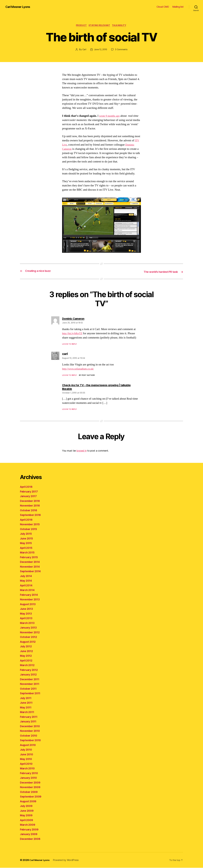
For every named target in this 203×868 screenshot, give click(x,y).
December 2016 (31, 501)
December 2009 (31, 783)
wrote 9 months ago (110, 116)
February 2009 (30, 830)
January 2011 (29, 722)
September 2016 (31, 515)
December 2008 (31, 839)
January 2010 (29, 778)
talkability (121, 26)
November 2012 (31, 633)
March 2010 (28, 769)
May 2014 (27, 581)
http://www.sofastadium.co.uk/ (80, 369)
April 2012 (27, 661)
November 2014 (31, 567)
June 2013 (27, 609)
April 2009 (27, 820)
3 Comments (122, 50)
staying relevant (100, 26)
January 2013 (29, 628)
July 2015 (27, 534)
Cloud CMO (163, 7)
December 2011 (31, 680)
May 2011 (26, 708)
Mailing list (178, 7)
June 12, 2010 (100, 50)
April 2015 (27, 548)
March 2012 (28, 665)
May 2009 (27, 816)
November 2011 (31, 684)
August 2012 (29, 642)
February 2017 (30, 492)
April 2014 (27, 586)
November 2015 (31, 525)
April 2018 (27, 487)
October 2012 (29, 637)
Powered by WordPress (67, 860)
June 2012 (27, 651)
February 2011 (30, 717)
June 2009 (27, 811)
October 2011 (29, 689)
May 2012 (27, 656)
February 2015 (30, 557)
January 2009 (29, 834)
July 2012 (27, 647)
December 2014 (31, 562)
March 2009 (28, 825)
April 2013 (27, 618)
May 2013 (27, 614)
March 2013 (28, 623)
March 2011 (28, 712)
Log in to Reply (70, 344)
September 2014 (31, 571)
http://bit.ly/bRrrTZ (73, 334)
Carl (84, 50)
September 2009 (32, 797)
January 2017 (29, 496)
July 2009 (27, 806)
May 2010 (27, 759)
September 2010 (31, 740)
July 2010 (27, 750)
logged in (82, 451)
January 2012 (29, 675)
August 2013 (29, 604)
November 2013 (31, 600)
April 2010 (27, 764)
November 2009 (31, 787)
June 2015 (27, 539)
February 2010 (30, 773)
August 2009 (29, 802)
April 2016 (27, 520)
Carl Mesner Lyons (19, 7)
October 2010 (29, 736)
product (81, 26)
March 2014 (28, 590)
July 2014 (27, 576)
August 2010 (29, 745)
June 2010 (27, 755)
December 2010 (31, 726)
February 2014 (30, 595)
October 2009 (30, 792)
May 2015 (27, 543)
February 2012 (30, 670)
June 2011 (27, 703)
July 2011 (26, 698)
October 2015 (29, 529)
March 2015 (28, 553)
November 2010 (31, 731)
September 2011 (31, 694)
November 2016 (31, 506)
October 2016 (29, 511)
